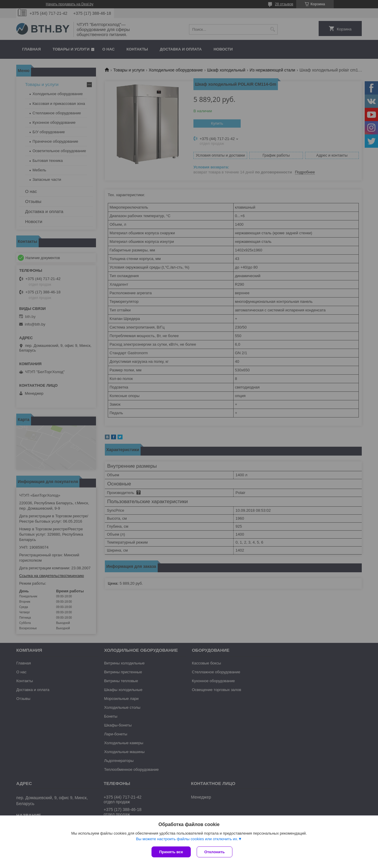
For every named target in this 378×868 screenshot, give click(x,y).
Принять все (171, 852)
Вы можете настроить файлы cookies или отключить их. (187, 839)
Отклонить (215, 852)
